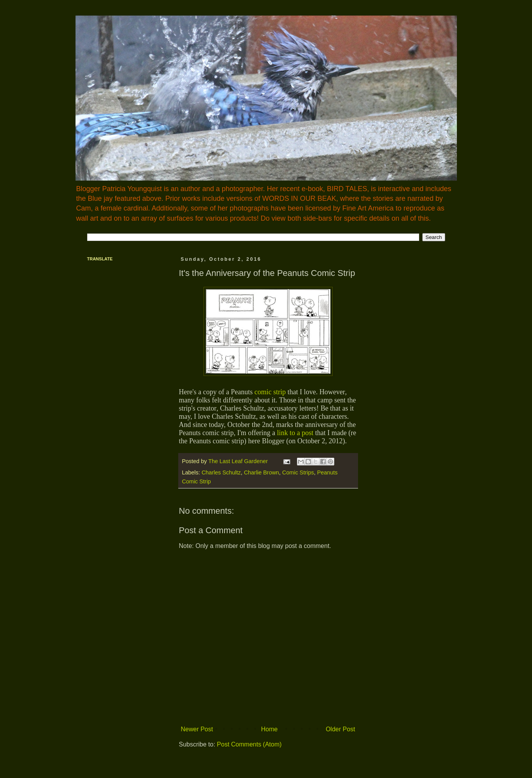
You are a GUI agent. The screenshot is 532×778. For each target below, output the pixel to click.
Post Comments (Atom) (249, 744)
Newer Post (197, 729)
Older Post (341, 729)
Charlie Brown (262, 472)
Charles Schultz (221, 472)
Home (270, 729)
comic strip (270, 392)
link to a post (294, 433)
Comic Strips (298, 472)
